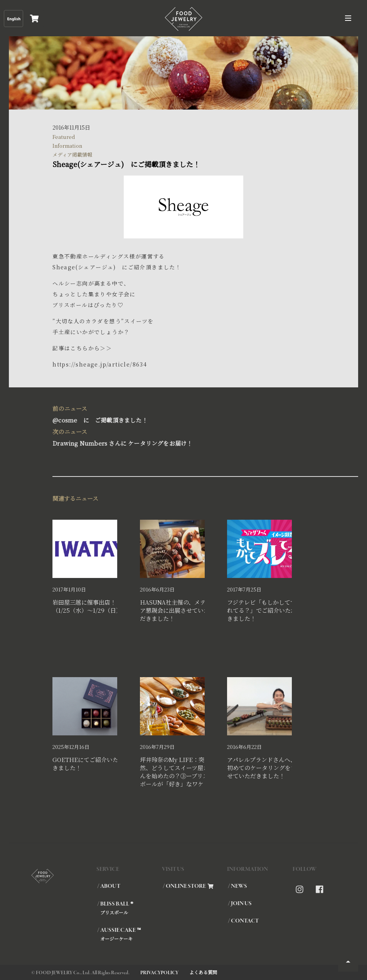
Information (67, 146)
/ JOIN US (240, 904)
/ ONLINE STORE (188, 886)
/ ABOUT (109, 886)
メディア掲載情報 (72, 155)
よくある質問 (203, 972)
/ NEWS (237, 886)
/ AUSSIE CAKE (129, 934)
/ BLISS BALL (129, 908)
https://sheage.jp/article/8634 (100, 364)
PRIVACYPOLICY (159, 973)
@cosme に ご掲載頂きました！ (180, 413)
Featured (64, 137)
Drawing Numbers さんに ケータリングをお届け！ (180, 437)
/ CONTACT (243, 921)
